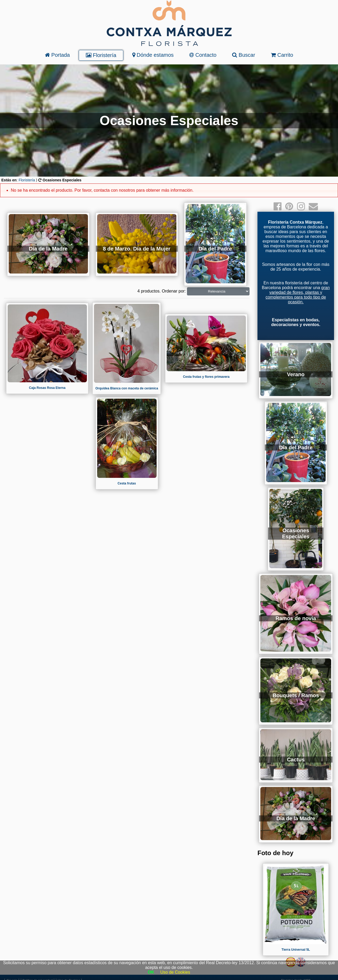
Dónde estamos (153, 55)
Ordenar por (173, 291)
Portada (57, 55)
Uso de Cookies (175, 972)
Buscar (244, 55)
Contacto (203, 55)
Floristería (101, 55)
